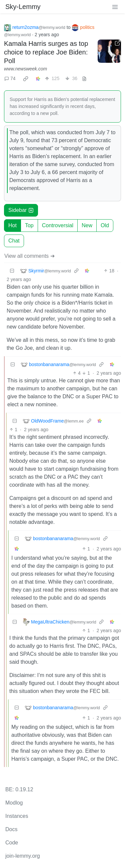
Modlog (14, 803)
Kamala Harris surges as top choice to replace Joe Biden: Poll (46, 52)
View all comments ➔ (29, 256)
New (87, 225)
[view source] (84, 79)
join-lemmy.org (23, 856)
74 (10, 78)
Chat (14, 241)
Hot (12, 225)
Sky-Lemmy (23, 7)
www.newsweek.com (25, 69)
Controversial (58, 225)
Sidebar (21, 210)
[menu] (115, 7)
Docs (11, 829)
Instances (17, 816)
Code (12, 843)
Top (29, 225)
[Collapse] (12, 271)
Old (105, 225)
